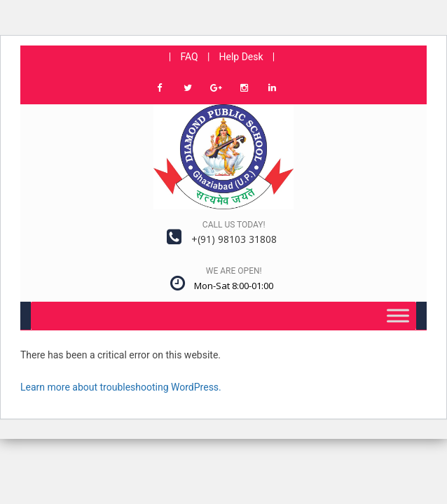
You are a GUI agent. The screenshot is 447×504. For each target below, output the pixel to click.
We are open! (234, 271)
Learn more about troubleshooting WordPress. (121, 387)
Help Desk (241, 57)
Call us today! (234, 225)
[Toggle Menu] (398, 315)
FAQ (189, 57)
